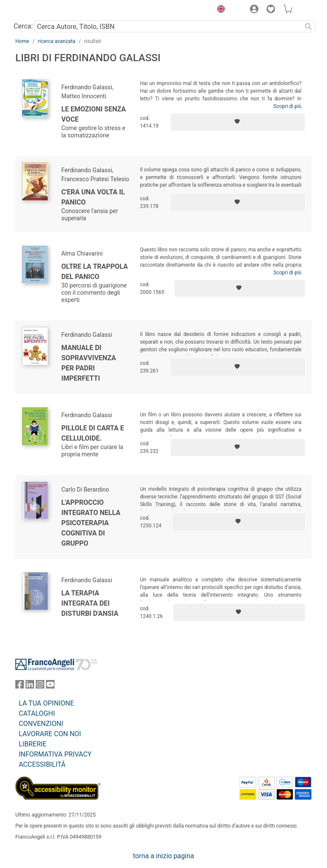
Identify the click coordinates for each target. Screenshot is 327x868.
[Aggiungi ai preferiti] (238, 122)
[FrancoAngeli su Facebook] (20, 686)
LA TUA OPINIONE (46, 703)
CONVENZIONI (41, 724)
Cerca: (23, 26)
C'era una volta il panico (93, 197)
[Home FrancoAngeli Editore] (44, 10)
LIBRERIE (33, 744)
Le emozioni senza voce (94, 114)
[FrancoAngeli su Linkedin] (30, 686)
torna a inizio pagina (163, 856)
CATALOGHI (37, 713)
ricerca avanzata (57, 41)
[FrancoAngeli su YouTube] (50, 686)
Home (22, 41)
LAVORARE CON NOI (50, 734)
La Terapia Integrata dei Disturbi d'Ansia (90, 603)
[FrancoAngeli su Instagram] (40, 686)
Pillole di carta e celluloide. (93, 433)
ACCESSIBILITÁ (42, 764)
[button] (219, 10)
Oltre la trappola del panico (95, 272)
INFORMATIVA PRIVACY (55, 754)
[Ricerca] (308, 26)
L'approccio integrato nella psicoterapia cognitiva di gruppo (91, 523)
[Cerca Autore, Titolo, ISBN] (168, 26)
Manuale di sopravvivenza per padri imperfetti (89, 363)
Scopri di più (287, 106)
